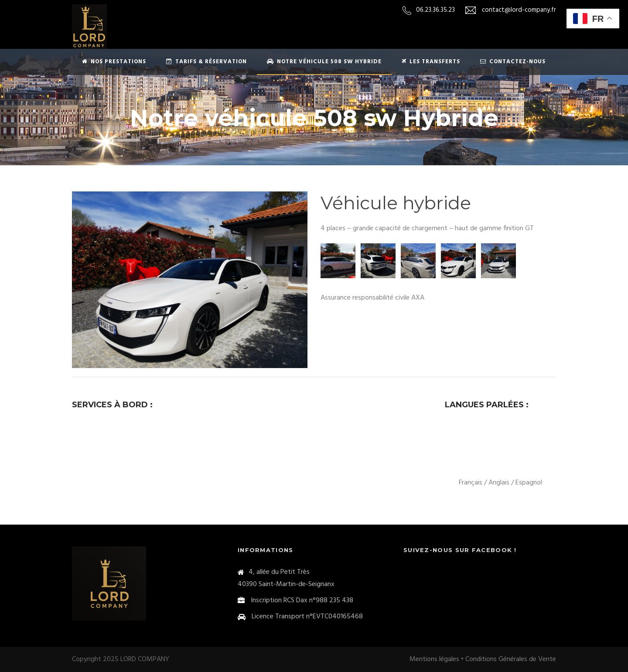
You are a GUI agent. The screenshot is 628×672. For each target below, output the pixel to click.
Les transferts (431, 62)
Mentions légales (434, 659)
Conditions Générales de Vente (511, 659)
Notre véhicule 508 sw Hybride (324, 62)
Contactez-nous (513, 62)
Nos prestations (114, 62)
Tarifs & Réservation (206, 62)
